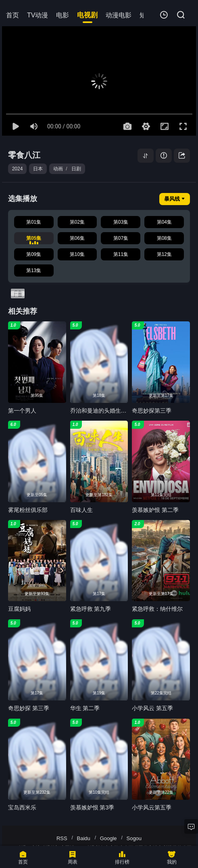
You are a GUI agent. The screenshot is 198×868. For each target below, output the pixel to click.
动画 (58, 169)
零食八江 (24, 155)
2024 (18, 169)
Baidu (84, 838)
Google (108, 838)
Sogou (134, 838)
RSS (62, 838)
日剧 (76, 169)
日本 (38, 169)
